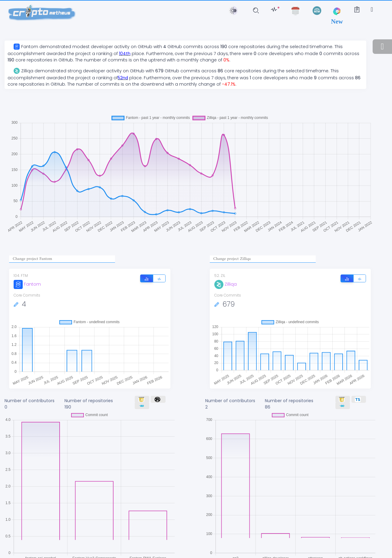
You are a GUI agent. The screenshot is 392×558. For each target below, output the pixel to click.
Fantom (27, 284)
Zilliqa (226, 284)
